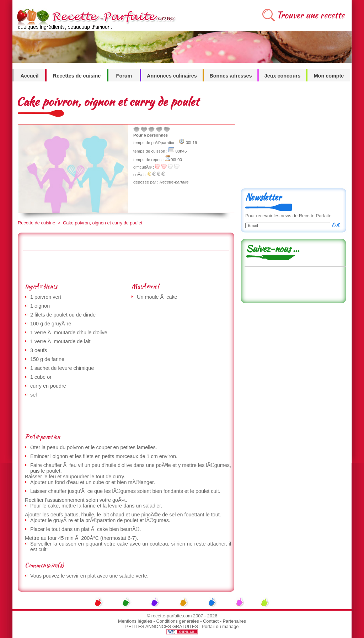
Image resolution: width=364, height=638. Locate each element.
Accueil (29, 76)
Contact (211, 621)
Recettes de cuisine (77, 76)
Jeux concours (283, 76)
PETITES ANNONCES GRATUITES (162, 626)
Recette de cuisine (37, 223)
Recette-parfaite (174, 182)
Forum (124, 76)
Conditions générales (177, 621)
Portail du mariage (220, 626)
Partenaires (234, 621)
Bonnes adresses (231, 76)
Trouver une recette (311, 15)
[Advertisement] (126, 266)
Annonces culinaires (172, 76)
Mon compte (329, 76)
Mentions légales (135, 621)
